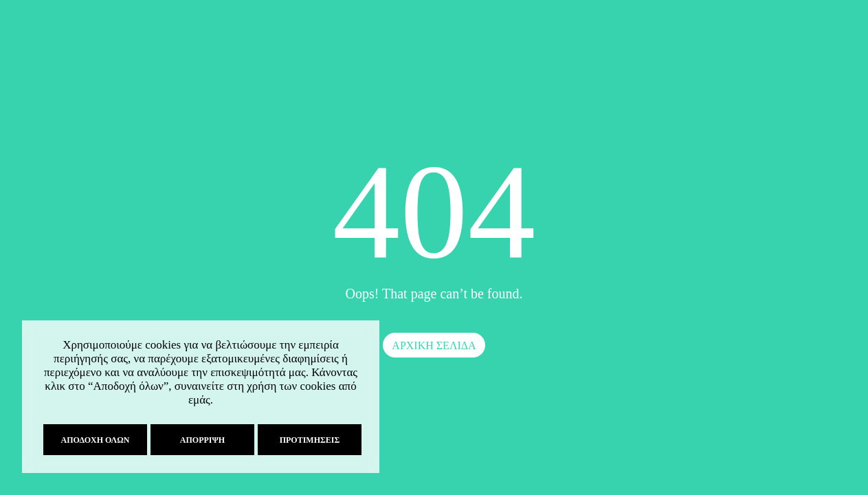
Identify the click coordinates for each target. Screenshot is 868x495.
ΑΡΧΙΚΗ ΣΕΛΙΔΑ (434, 345)
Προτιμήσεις (307, 440)
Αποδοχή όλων (92, 440)
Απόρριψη (199, 440)
